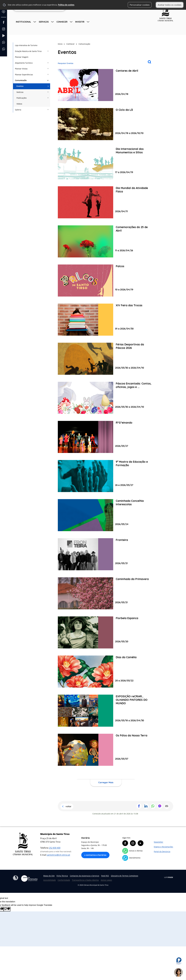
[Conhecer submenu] (71, 22)
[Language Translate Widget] (5, 14)
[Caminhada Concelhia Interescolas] (106, 515)
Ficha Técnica (62, 876)
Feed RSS (105, 876)
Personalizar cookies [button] (140, 5)
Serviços (44, 22)
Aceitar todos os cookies (170, 5)
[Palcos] (106, 281)
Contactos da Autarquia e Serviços (85, 876)
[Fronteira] (106, 554)
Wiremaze (169, 877)
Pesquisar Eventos (66, 63)
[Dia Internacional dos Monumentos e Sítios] (106, 163)
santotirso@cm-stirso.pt (58, 855)
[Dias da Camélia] (106, 672)
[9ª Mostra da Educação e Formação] (106, 476)
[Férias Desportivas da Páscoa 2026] (106, 359)
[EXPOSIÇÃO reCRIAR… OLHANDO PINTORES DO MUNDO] (106, 711)
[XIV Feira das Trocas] (106, 320)
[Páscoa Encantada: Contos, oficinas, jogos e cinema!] (106, 398)
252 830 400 (55, 848)
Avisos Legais (106, 880)
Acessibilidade (16, 878)
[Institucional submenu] (35, 22)
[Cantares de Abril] (106, 85)
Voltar (68, 806)
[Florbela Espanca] (106, 632)
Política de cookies (66, 5)
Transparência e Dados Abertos (85, 880)
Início (60, 44)
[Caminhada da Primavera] (106, 593)
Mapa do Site (49, 876)
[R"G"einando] (106, 437)
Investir (80, 22)
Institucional (23, 22)
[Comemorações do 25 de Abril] (106, 241)
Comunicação (84, 44)
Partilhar (139, 806)
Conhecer (62, 22)
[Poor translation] (7, 909)
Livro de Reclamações (29, 878)
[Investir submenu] (88, 22)
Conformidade (64, 880)
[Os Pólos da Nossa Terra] (106, 750)
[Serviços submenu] (53, 22)
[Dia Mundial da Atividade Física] (106, 202)
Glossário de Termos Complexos (125, 876)
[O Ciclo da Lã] (106, 124)
